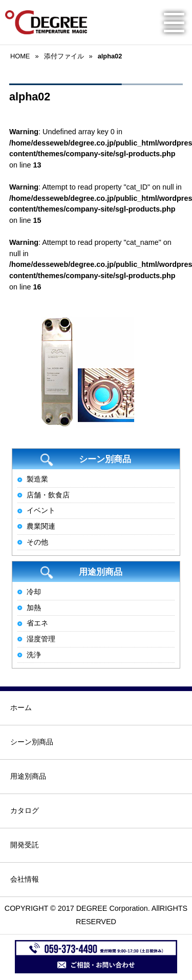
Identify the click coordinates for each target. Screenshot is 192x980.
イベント (41, 510)
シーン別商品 (32, 742)
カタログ (25, 810)
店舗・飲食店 (48, 495)
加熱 (34, 608)
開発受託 (25, 845)
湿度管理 (41, 639)
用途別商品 (28, 776)
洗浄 (34, 655)
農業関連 (41, 526)
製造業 (37, 479)
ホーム (21, 707)
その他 (37, 542)
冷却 (34, 592)
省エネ (37, 623)
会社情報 (25, 879)
